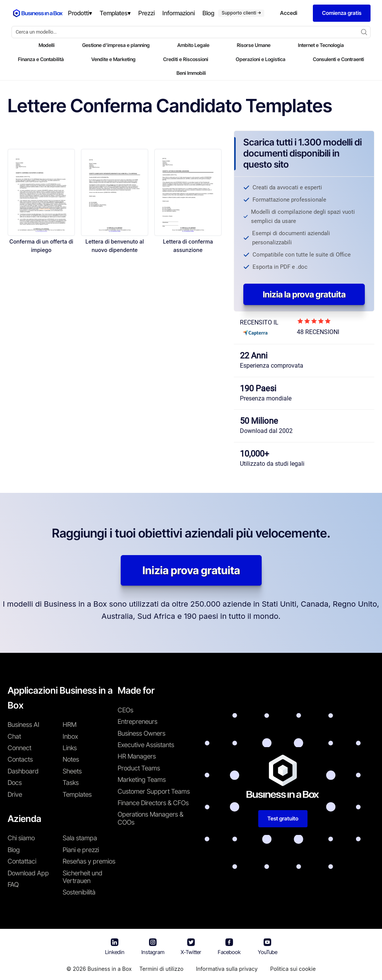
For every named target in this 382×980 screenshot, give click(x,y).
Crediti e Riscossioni (186, 59)
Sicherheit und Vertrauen (83, 877)
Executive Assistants (146, 745)
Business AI (23, 725)
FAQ (13, 885)
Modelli (47, 45)
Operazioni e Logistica (261, 59)
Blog (14, 850)
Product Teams (139, 768)
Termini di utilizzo (161, 969)
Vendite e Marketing (113, 59)
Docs (15, 783)
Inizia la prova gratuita (304, 294)
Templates (77, 794)
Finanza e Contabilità (41, 59)
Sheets (72, 771)
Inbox (70, 736)
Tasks (71, 783)
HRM (70, 725)
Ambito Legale (193, 45)
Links (70, 748)
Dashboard (23, 771)
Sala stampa (80, 838)
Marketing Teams (142, 780)
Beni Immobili (191, 73)
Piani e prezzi (81, 850)
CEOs (125, 710)
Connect (19, 748)
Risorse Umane (254, 45)
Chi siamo (21, 838)
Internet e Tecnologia (321, 45)
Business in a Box (110, 969)
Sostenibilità (79, 892)
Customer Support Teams (154, 791)
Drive (15, 794)
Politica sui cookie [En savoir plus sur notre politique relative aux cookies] (293, 969)
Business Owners (142, 733)
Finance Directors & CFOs (153, 803)
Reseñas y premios (89, 861)
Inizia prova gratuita (191, 570)
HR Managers (137, 756)
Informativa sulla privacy (227, 969)
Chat (14, 736)
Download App (28, 873)
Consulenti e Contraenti (338, 59)
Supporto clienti (241, 13)
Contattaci (22, 861)
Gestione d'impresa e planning (116, 45)
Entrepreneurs (138, 722)
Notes (71, 759)
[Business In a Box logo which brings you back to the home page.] (38, 13)
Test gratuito (283, 818)
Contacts (20, 759)
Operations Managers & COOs (151, 818)
